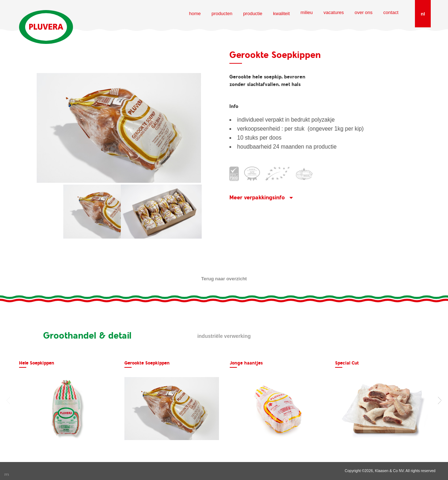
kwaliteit (282, 13)
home (195, 13)
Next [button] (440, 400)
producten (222, 13)
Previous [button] (8, 400)
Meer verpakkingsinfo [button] (257, 197)
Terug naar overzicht (224, 279)
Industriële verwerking (224, 336)
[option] (66, 400)
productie (253, 13)
